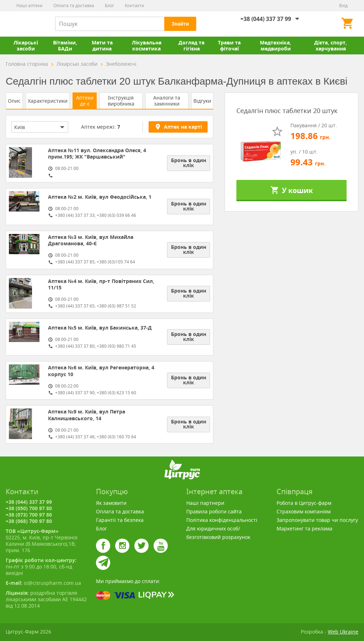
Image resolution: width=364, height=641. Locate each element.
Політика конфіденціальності (222, 520)
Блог (109, 6)
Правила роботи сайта (214, 511)
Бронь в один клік (189, 163)
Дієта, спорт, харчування (331, 46)
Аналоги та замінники (167, 101)
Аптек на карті (178, 127)
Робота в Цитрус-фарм (304, 503)
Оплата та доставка (74, 6)
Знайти (180, 24)
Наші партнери (205, 503)
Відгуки (202, 101)
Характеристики (48, 101)
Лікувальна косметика (147, 46)
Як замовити (111, 503)
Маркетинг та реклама (304, 528)
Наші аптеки (30, 6)
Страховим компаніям (304, 511)
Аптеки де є (85, 101)
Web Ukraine (343, 632)
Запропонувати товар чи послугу (317, 520)
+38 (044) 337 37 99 (266, 19)
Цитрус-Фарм (22, 24)
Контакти (135, 6)
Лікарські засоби (26, 46)
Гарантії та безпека (120, 520)
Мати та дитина (102, 46)
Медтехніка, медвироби (275, 46)
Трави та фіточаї (229, 46)
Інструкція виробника (121, 101)
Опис (14, 101)
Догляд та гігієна (191, 46)
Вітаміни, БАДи (65, 46)
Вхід (343, 6)
